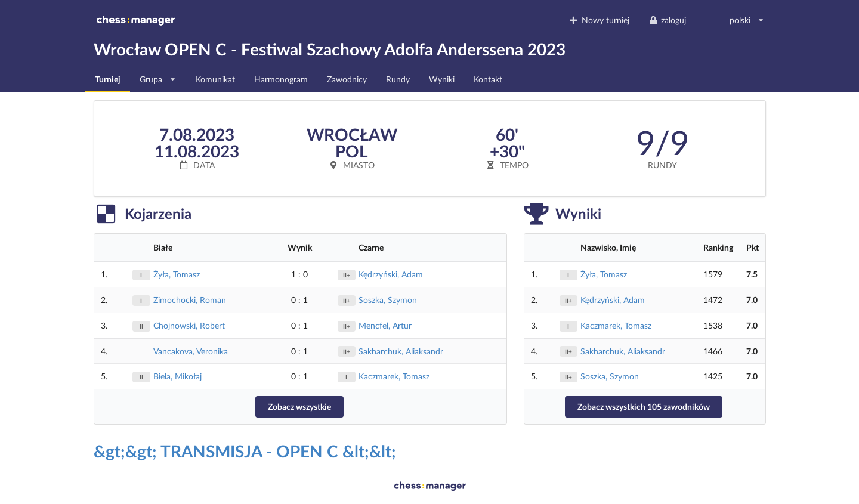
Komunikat (215, 79)
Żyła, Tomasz (177, 274)
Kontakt (488, 79)
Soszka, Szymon (388, 300)
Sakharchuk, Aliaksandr (401, 351)
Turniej (108, 79)
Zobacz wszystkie (299, 406)
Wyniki (442, 79)
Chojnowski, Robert (189, 325)
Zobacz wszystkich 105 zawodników (644, 406)
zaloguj (668, 20)
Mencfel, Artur (385, 325)
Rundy (398, 79)
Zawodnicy (347, 79)
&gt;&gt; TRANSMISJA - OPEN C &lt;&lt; (245, 451)
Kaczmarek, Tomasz (394, 376)
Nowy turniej (599, 20)
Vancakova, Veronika (191, 351)
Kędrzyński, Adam (391, 274)
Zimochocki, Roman (190, 300)
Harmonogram (281, 79)
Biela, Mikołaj (177, 376)
